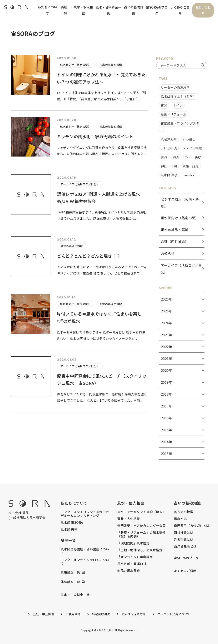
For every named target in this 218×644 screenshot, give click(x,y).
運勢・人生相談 (128, 519)
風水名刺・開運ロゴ (132, 564)
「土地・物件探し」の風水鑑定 (140, 550)
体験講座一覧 (70, 582)
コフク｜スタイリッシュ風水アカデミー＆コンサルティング (85, 514)
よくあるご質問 (180, 10)
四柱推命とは (184, 532)
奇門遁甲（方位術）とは (192, 526)
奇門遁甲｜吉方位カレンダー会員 (141, 526)
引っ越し (189, 139)
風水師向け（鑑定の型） (75, 65)
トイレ (178, 105)
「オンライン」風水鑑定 (135, 557)
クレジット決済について (174, 614)
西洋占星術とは (185, 546)
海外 (176, 157)
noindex (189, 175)
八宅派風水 (169, 139)
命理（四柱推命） (175, 242)
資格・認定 (191, 166)
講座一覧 (65, 10)
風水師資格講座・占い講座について (85, 551)
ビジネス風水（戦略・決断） (180, 203)
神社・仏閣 (169, 166)
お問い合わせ (203, 10)
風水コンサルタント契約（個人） (141, 512)
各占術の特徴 (184, 512)
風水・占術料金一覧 (108, 10)
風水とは (180, 519)
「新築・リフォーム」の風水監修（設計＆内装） (141, 534)
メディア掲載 (192, 148)
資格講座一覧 (70, 572)
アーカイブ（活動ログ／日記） (80, 184)
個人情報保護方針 (134, 614)
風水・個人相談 (83, 10)
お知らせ (168, 253)
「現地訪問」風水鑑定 (133, 543)
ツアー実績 (193, 157)
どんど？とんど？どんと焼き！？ (89, 256)
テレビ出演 (169, 148)
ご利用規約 (73, 614)
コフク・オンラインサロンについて (85, 562)
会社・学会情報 (43, 614)
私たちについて (48, 10)
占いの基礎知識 (134, 10)
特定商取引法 (101, 614)
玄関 (164, 105)
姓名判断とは (184, 539)
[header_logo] (16, 8)
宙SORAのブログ (157, 10)
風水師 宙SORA (72, 522)
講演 (164, 157)
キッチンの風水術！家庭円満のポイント (95, 136)
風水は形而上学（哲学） (178, 96)
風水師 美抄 (169, 175)
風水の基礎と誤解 (111, 65)
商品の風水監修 (128, 571)
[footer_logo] (29, 505)
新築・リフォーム (174, 114)
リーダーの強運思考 (175, 88)
